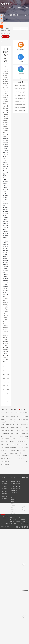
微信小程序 (14, 519)
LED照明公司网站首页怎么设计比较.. (5, 456)
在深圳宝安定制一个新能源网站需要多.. (5, 433)
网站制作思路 (14, 507)
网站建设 (2, 1)
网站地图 (27, 1)
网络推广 (14, 1)
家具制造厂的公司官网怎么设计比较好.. (5, 442)
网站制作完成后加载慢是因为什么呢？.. (24, 456)
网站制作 (6, 1)
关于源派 (26, 7)
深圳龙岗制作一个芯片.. (20, 92)
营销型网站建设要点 (4, 382)
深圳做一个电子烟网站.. (20, 89)
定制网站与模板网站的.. (20, 107)
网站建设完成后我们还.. (20, 98)
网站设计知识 (14, 500)
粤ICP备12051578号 (5, 527)
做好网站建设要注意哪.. (20, 95)
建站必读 (13, 513)
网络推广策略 (4, 31)
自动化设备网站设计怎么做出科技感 (5, 425)
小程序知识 (13, 505)
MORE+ (8, 412)
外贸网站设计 (23, 517)
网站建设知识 (10, 24)
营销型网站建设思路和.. (20, 104)
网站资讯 (19, 7)
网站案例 (11, 7)
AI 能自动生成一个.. (19, 101)
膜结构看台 (23, 519)
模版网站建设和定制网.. (20, 111)
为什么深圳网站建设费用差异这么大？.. (24, 419)
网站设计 (10, 1)
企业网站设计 (14, 517)
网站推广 (13, 502)
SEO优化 (8, 28)
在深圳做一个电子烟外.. (20, 86)
